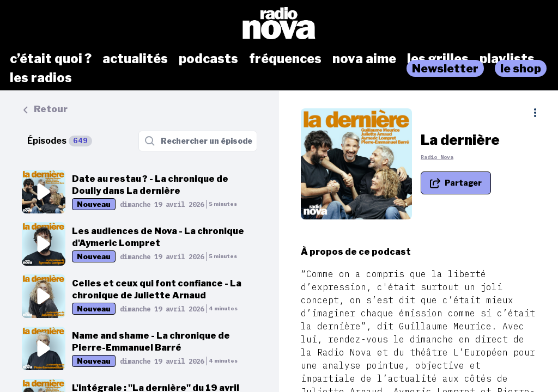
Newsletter (445, 68)
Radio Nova (437, 157)
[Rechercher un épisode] (198, 141)
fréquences (285, 59)
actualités (135, 59)
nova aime (364, 59)
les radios (41, 78)
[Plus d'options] (535, 113)
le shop (521, 68)
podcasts (208, 59)
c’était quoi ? (51, 59)
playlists (507, 59)
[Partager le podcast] (456, 183)
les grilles (438, 59)
